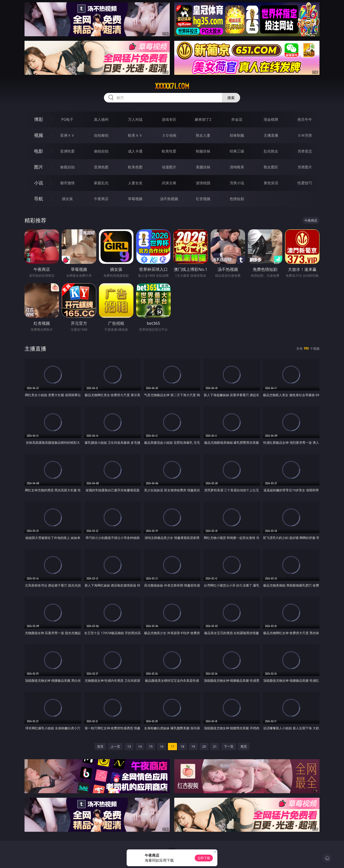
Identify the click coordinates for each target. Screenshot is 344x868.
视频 (39, 135)
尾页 (244, 746)
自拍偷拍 (101, 135)
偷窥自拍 (67, 167)
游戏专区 (169, 119)
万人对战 (135, 119)
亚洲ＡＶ (67, 135)
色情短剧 (237, 199)
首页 (100, 746)
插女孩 (67, 199)
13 (129, 746)
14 (140, 746)
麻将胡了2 (203, 119)
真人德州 (101, 119)
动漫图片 (169, 167)
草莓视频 (135, 199)
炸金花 (237, 119)
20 (204, 746)
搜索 (231, 98)
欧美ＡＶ (135, 135)
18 (182, 746)
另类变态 (305, 151)
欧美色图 (135, 167)
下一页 (229, 746)
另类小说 (237, 183)
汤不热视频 (169, 199)
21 (215, 746)
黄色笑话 (271, 183)
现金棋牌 (271, 119)
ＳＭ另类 (305, 135)
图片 (39, 167)
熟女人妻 (203, 135)
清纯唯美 (237, 167)
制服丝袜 (203, 151)
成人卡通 (135, 151)
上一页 (115, 746)
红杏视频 (203, 199)
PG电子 (67, 119)
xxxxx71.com (172, 86)
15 (151, 746)
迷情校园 (203, 183)
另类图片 (305, 167)
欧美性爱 (169, 151)
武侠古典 (169, 183)
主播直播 (271, 135)
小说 (39, 183)
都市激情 (67, 183)
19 (193, 746)
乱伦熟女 (271, 151)
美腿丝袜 (203, 167)
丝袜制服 (237, 135)
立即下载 (204, 858)
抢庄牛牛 (305, 119)
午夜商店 (101, 199)
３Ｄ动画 (169, 135)
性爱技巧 (305, 183)
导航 (39, 199)
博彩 (39, 119)
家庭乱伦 (101, 183)
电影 (39, 151)
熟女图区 (271, 167)
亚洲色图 (101, 167)
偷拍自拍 (101, 151)
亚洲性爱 (67, 151)
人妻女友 (135, 183)
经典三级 (237, 151)
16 (162, 746)
